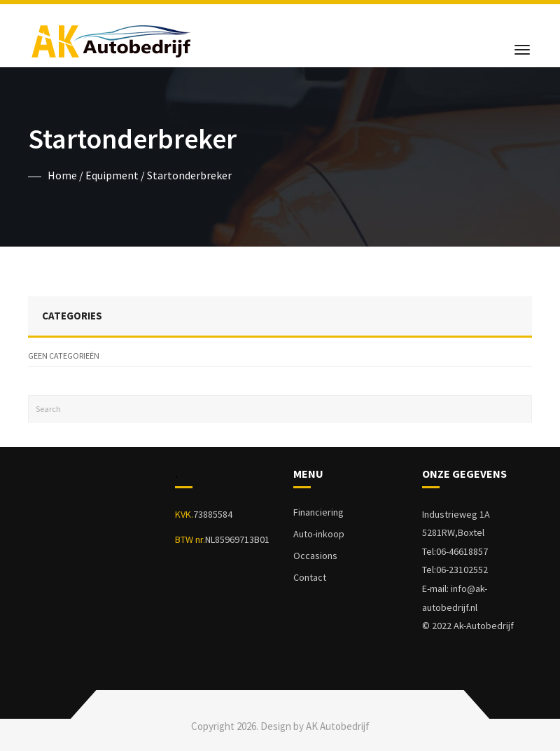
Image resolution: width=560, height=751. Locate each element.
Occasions (315, 556)
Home (62, 175)
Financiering (318, 512)
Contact (310, 577)
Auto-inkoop (319, 534)
